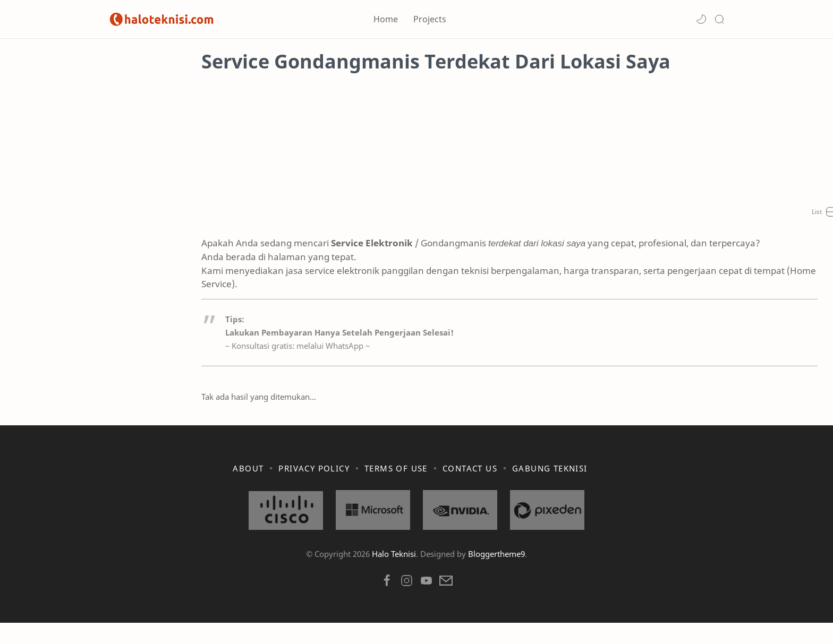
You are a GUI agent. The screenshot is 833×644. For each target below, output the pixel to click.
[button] (701, 19)
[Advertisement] (416, 167)
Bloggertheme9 (496, 575)
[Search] (719, 19)
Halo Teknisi (394, 575)
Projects (430, 19)
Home (386, 19)
